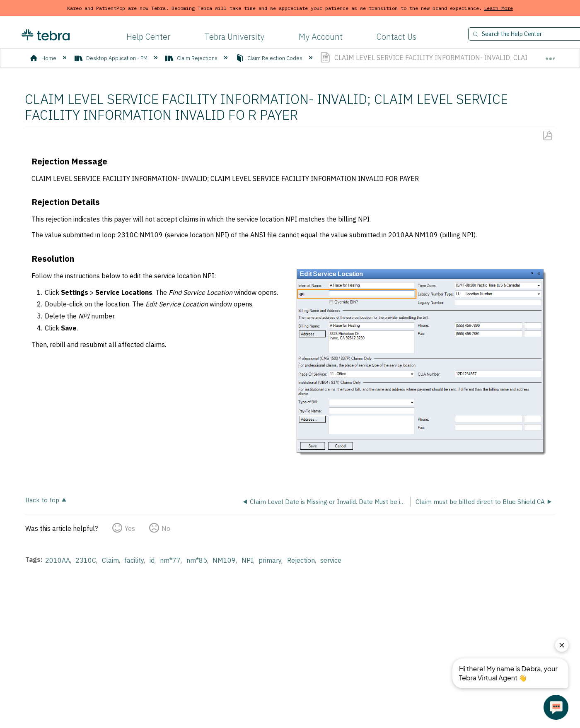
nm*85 (197, 560)
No (166, 528)
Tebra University (234, 37)
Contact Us (396, 37)
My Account (321, 37)
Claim (110, 560)
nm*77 (170, 560)
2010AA (58, 560)
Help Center (148, 37)
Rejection (301, 560)
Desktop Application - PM (112, 58)
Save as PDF (547, 136)
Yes (130, 528)
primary (270, 560)
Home (44, 58)
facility (134, 560)
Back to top (42, 500)
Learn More (498, 8)
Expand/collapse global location (550, 55)
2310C (86, 560)
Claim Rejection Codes (270, 58)
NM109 (224, 560)
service (331, 560)
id (152, 560)
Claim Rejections (192, 58)
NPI (247, 560)
